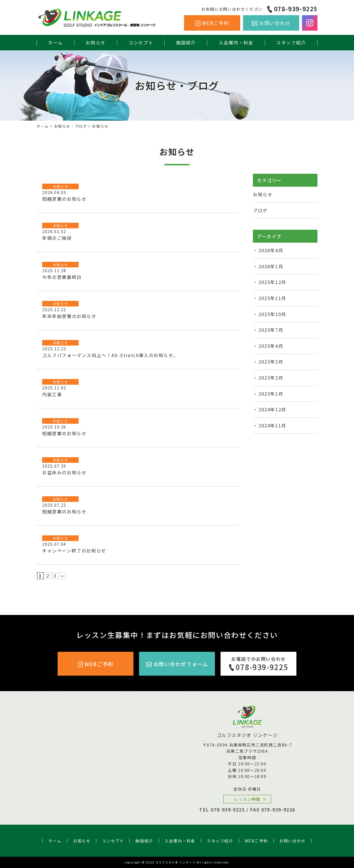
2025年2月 (271, 378)
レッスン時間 (247, 799)
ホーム (55, 42)
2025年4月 (271, 346)
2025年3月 (271, 362)
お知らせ (96, 42)
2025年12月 (272, 282)
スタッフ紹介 (291, 42)
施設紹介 (186, 42)
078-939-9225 (296, 9)
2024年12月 (272, 409)
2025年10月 (272, 314)
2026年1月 (271, 266)
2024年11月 (272, 425)
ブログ (260, 210)
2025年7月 (271, 330)
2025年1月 (271, 394)
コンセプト (141, 42)
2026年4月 (271, 250)
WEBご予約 (216, 23)
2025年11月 (272, 298)
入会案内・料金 (236, 42)
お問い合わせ (275, 23)
